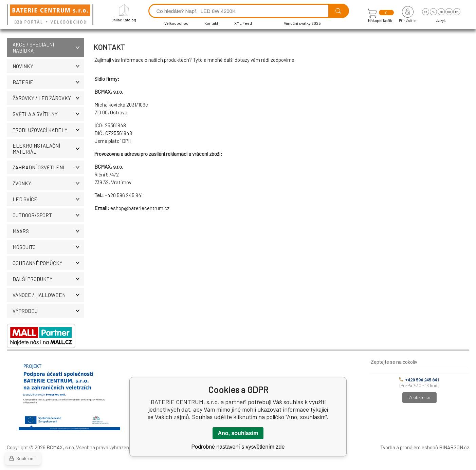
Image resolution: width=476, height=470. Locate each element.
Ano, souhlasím (238, 433)
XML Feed (243, 23)
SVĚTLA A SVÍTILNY (48, 114)
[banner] (51, 15)
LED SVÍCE (48, 199)
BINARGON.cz (454, 447)
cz (426, 12)
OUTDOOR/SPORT (48, 215)
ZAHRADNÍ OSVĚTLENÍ (48, 167)
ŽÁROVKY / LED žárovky (48, 98)
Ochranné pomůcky (48, 263)
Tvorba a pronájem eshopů (409, 447)
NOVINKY (48, 66)
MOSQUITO (48, 247)
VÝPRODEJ (48, 311)
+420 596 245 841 (419, 380)
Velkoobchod (176, 23)
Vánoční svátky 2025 (302, 23)
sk (441, 12)
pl (433, 12)
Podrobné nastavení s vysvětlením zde (238, 447)
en (457, 12)
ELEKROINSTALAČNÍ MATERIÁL (48, 149)
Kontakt (211, 23)
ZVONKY (48, 183)
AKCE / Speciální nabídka (48, 48)
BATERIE (48, 82)
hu (449, 12)
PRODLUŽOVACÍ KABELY (48, 130)
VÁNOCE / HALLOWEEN (48, 295)
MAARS (48, 231)
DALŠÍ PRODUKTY (48, 279)
